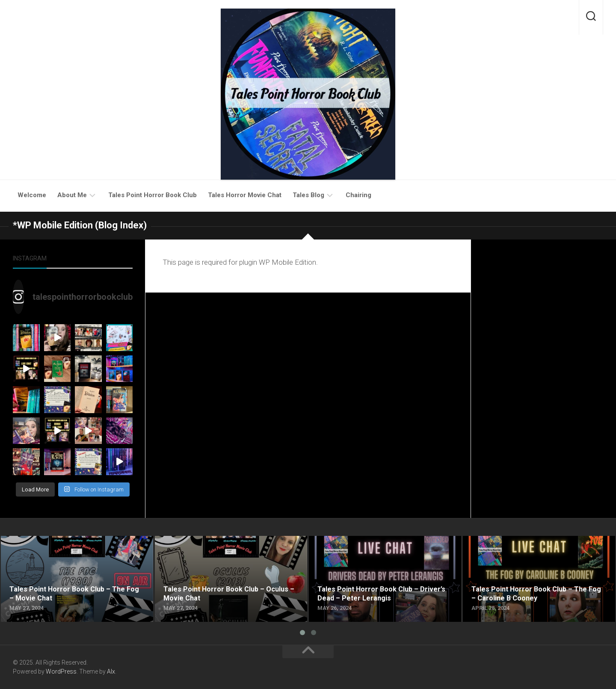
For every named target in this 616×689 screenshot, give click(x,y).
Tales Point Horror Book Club (153, 195)
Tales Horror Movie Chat (245, 195)
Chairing (358, 195)
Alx (111, 671)
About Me (72, 195)
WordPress (61, 671)
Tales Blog (308, 195)
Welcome (32, 195)
